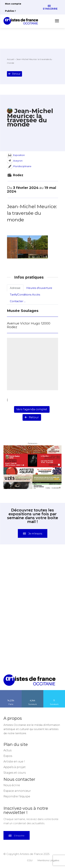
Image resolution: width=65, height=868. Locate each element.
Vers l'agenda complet (32, 409)
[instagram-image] (18, 570)
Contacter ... (18, 301)
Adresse (15, 288)
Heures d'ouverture (39, 288)
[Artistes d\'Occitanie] (22, 21)
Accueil (10, 59)
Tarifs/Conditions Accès (25, 295)
